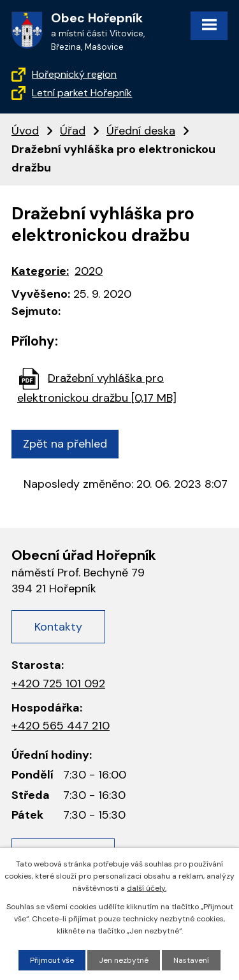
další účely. (147, 888)
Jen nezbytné (124, 960)
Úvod (25, 131)
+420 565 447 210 (61, 726)
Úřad (73, 131)
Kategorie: (40, 271)
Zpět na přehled (65, 444)
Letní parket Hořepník (82, 93)
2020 (89, 271)
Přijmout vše (52, 960)
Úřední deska (141, 131)
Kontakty (58, 627)
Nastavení (191, 960)
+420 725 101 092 (58, 684)
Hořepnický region (74, 74)
